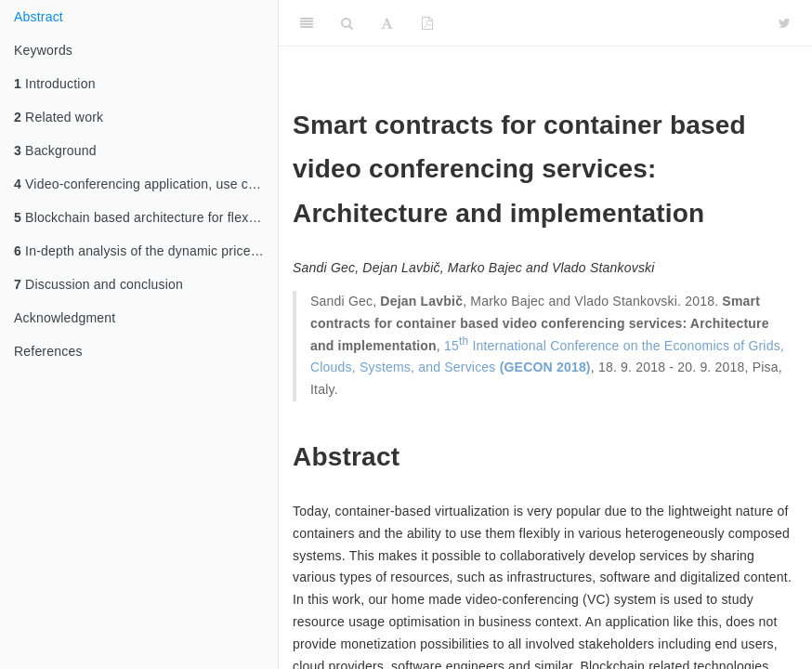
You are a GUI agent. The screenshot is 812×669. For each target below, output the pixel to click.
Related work (59, 117)
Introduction (55, 84)
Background (55, 151)
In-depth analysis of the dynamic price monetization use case (146, 251)
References (48, 351)
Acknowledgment (65, 318)
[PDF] (427, 23)
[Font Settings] (387, 23)
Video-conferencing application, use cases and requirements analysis (146, 184)
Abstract (39, 17)
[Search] (347, 23)
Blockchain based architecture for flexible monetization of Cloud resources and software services (146, 217)
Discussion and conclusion (98, 284)
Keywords (43, 50)
